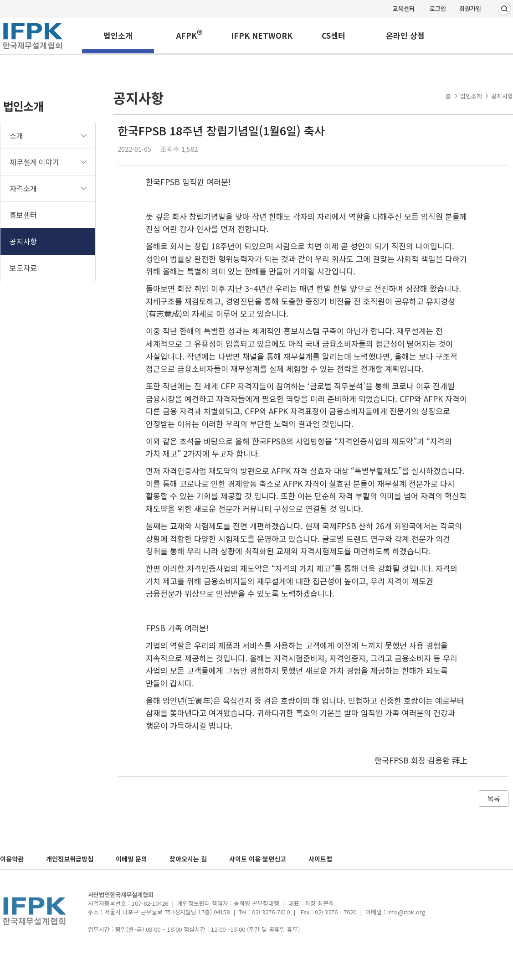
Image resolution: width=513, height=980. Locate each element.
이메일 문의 (131, 859)
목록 (494, 798)
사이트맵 (320, 859)
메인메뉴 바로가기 (0, 0)
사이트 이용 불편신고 (258, 859)
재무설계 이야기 (34, 162)
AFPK (190, 35)
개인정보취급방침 (70, 859)
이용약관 (12, 859)
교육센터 (404, 8)
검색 (504, 9)
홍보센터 (23, 215)
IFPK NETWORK (262, 36)
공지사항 (23, 241)
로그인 (438, 8)
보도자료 (23, 268)
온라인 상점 (405, 36)
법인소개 (118, 36)
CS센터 (333, 36)
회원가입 (470, 8)
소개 (16, 135)
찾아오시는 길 (188, 859)
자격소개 (23, 188)
